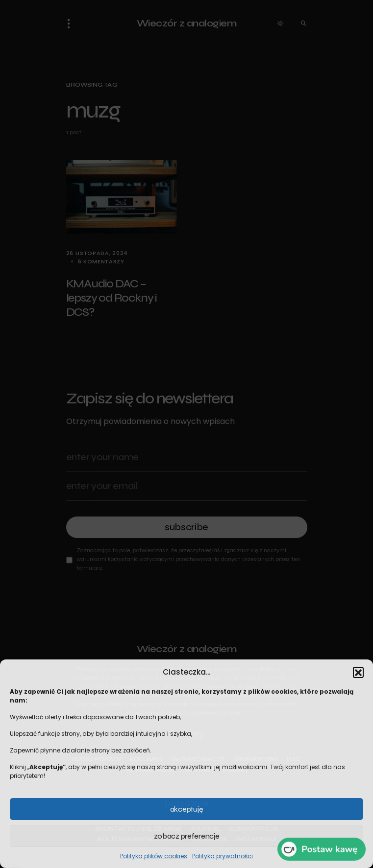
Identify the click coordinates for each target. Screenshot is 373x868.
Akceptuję (186, 809)
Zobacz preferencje (187, 836)
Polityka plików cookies (154, 856)
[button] (358, 672)
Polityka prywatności (223, 856)
